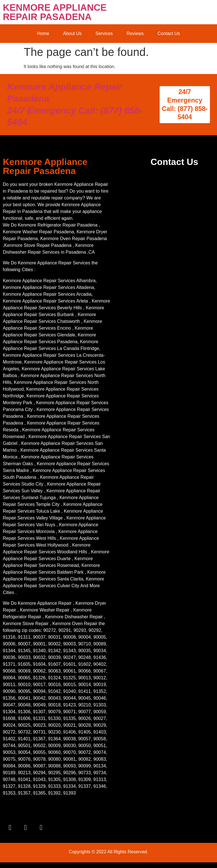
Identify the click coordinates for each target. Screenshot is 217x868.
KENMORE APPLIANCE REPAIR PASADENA (55, 12)
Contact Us (169, 33)
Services (104, 33)
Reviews (135, 33)
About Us (72, 33)
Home (43, 33)
